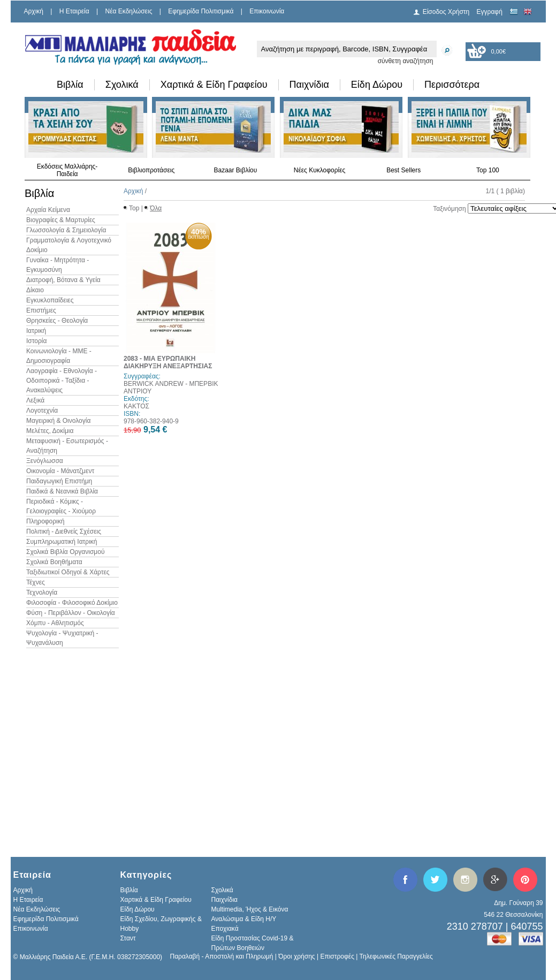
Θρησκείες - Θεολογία (57, 321)
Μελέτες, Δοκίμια (50, 431)
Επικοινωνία (267, 11)
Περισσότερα (452, 85)
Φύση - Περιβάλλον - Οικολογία (71, 613)
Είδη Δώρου (377, 85)
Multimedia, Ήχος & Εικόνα (250, 909)
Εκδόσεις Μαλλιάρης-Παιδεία (67, 170)
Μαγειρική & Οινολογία (58, 421)
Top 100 (488, 170)
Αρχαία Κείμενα (48, 210)
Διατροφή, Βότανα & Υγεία (63, 280)
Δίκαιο (35, 290)
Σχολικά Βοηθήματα (54, 562)
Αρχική (34, 11)
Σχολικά (122, 85)
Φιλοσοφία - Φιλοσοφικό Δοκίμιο (72, 603)
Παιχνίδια (309, 85)
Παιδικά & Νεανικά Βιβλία (62, 491)
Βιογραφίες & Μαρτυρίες (61, 220)
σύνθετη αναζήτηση (406, 61)
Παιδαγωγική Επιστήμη (59, 481)
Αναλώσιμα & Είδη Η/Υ (244, 919)
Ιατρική (36, 331)
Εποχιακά (225, 929)
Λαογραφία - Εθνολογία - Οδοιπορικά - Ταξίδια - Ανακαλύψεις (62, 381)
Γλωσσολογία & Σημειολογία (66, 230)
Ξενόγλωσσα (45, 461)
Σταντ (128, 938)
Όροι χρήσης (296, 956)
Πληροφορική (45, 521)
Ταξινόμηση (449, 209)
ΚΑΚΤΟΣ (136, 406)
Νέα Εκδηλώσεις (129, 11)
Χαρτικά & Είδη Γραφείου (214, 85)
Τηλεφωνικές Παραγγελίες (396, 956)
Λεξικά (35, 400)
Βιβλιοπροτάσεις (151, 170)
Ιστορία (36, 341)
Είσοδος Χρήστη (446, 12)
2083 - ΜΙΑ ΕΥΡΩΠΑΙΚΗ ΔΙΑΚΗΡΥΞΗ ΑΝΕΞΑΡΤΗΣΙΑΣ (168, 362)
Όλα (156, 208)
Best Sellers (403, 170)
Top (134, 208)
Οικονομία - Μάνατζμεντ (60, 471)
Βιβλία (70, 85)
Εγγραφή (490, 12)
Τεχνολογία (42, 592)
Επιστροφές (337, 956)
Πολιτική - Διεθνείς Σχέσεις (64, 531)
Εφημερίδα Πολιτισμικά (201, 11)
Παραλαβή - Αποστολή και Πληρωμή (222, 956)
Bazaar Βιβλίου (235, 170)
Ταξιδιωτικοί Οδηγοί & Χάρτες (68, 572)
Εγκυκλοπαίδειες (50, 300)
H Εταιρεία (74, 11)
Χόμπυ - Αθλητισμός (55, 623)
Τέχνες (36, 582)
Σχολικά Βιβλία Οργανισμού (65, 552)
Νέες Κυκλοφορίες (320, 170)
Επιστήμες (41, 310)
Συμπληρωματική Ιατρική (62, 542)
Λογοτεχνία (42, 411)
